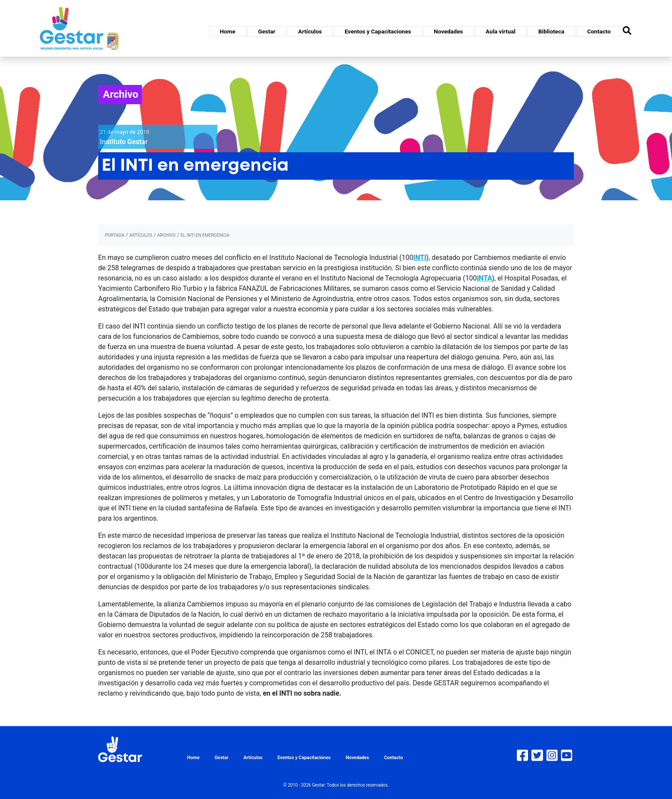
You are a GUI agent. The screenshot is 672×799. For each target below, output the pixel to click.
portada (115, 235)
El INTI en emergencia (205, 235)
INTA (484, 278)
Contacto (599, 31)
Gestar (267, 31)
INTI (420, 258)
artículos (141, 235)
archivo (166, 235)
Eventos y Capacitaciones (378, 31)
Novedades (448, 31)
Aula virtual (500, 31)
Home (228, 31)
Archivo (121, 94)
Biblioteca (551, 31)
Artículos (310, 31)
